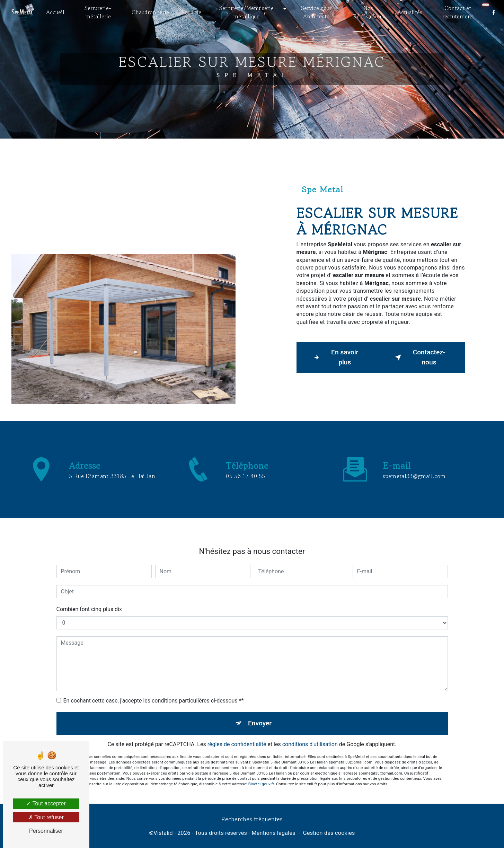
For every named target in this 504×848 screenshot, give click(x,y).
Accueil (57, 12)
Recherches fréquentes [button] (252, 819)
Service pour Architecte (316, 12)
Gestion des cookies (329, 833)
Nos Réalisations (368, 12)
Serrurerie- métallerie (99, 12)
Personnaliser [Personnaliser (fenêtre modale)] (46, 831)
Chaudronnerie (151, 12)
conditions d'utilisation (310, 710)
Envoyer (260, 689)
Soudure (192, 12)
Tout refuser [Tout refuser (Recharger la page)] (46, 817)
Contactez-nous (419, 357)
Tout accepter (46, 803)
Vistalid (163, 833)
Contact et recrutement (457, 12)
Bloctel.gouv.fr (261, 750)
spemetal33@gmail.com (414, 442)
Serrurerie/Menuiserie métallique (247, 12)
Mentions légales (273, 833)
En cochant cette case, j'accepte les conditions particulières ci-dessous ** (154, 666)
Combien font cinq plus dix (89, 575)
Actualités (409, 12)
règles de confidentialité (237, 710)
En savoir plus (335, 357)
